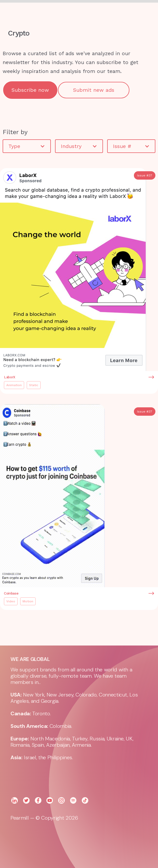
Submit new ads (94, 90)
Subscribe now (30, 90)
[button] (110, 13)
